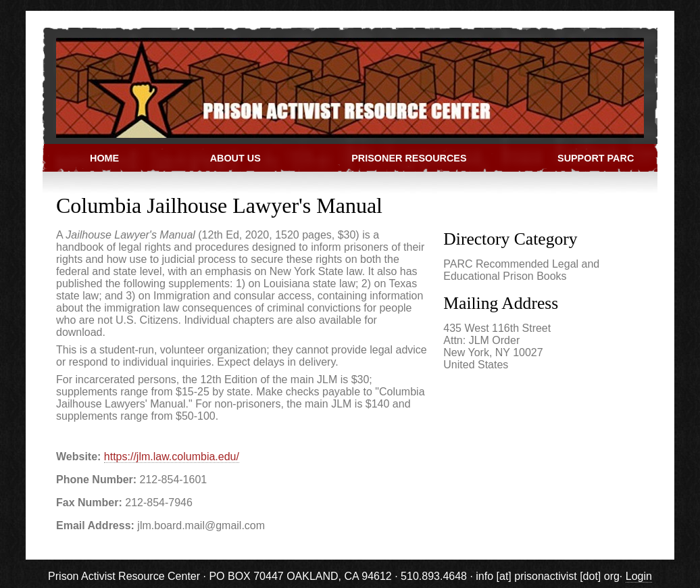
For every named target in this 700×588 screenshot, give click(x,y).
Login (639, 576)
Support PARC (596, 158)
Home (104, 158)
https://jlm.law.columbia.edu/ (172, 457)
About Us (235, 158)
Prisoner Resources (409, 158)
